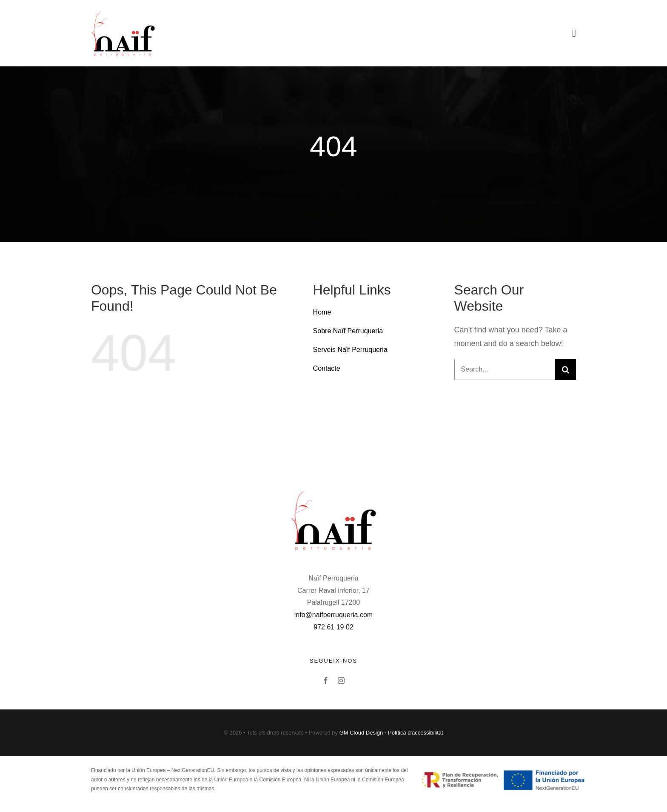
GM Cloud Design (361, 733)
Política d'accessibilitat (416, 733)
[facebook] (326, 680)
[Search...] (505, 369)
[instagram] (341, 680)
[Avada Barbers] (123, 12)
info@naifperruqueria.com (333, 615)
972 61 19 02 (333, 627)
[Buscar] (565, 369)
